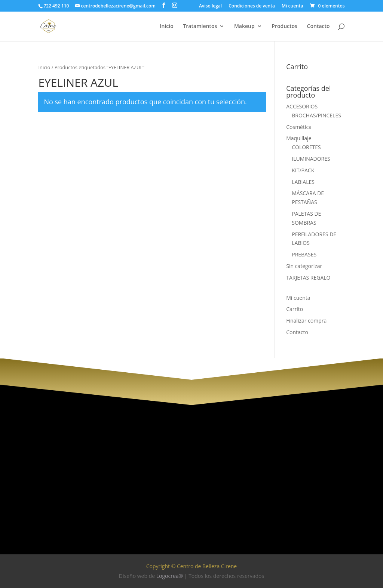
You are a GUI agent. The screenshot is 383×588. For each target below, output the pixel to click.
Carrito (295, 309)
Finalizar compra (306, 321)
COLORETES (306, 147)
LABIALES (303, 182)
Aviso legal (210, 6)
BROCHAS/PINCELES (316, 115)
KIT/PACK (303, 170)
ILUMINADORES (311, 159)
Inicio (166, 27)
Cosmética (299, 127)
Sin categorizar (304, 266)
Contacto (318, 27)
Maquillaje (299, 138)
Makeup (244, 27)
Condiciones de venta (252, 6)
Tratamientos (200, 27)
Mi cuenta (292, 6)
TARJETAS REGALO (308, 278)
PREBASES (304, 254)
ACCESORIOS (302, 106)
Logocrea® (170, 576)
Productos (284, 27)
